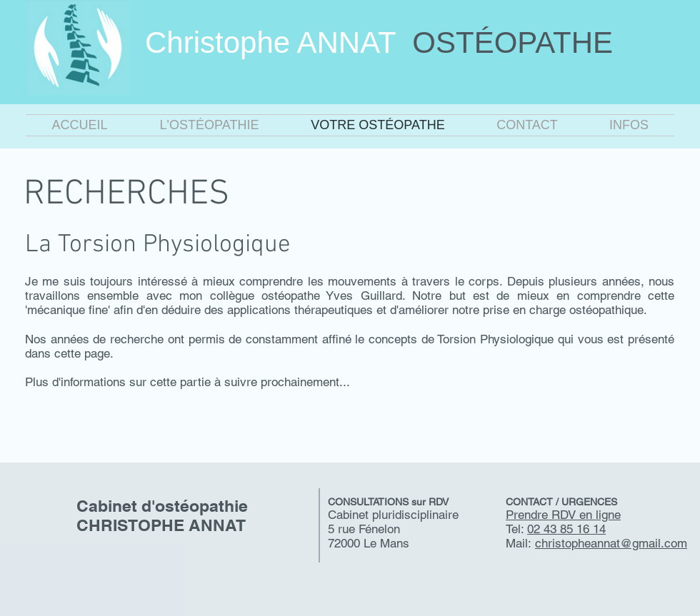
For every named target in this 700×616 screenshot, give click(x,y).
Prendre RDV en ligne (563, 515)
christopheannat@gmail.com (611, 543)
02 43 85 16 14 (566, 529)
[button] (209, 125)
